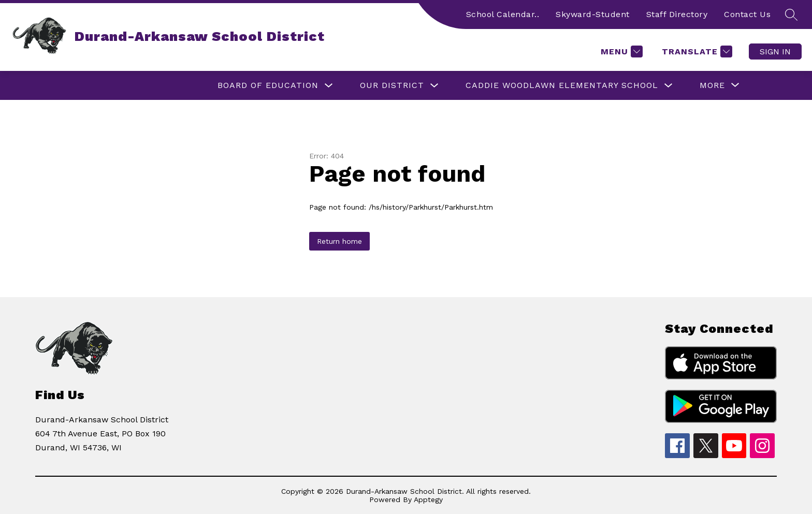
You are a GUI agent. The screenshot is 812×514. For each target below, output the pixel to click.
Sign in (775, 52)
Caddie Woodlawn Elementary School (562, 85)
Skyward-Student (593, 14)
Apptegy (428, 500)
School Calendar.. (503, 14)
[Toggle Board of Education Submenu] (329, 86)
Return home (339, 241)
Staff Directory (677, 14)
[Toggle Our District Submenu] (434, 86)
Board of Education (268, 85)
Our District (392, 85)
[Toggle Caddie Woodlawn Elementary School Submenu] (669, 86)
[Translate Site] (696, 52)
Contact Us (747, 14)
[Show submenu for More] (712, 85)
